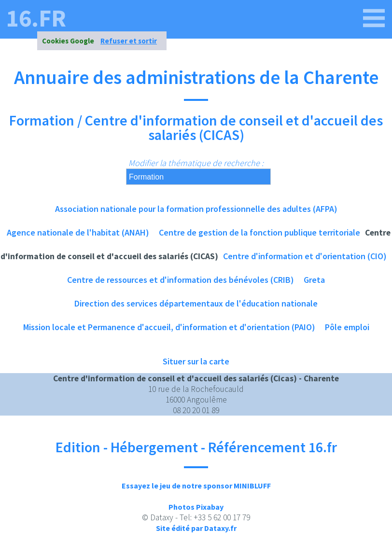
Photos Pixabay (196, 507)
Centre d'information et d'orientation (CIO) (305, 256)
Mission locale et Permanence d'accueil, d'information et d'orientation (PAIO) (169, 327)
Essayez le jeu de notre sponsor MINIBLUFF (196, 486)
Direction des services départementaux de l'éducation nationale (196, 303)
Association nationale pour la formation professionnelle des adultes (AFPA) (196, 209)
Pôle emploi (347, 327)
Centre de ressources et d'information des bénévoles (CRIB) (181, 280)
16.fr (36, 18)
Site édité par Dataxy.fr (196, 528)
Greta (314, 280)
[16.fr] (374, 18)
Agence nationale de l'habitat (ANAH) (78, 232)
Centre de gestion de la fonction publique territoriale (259, 232)
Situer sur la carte (196, 361)
